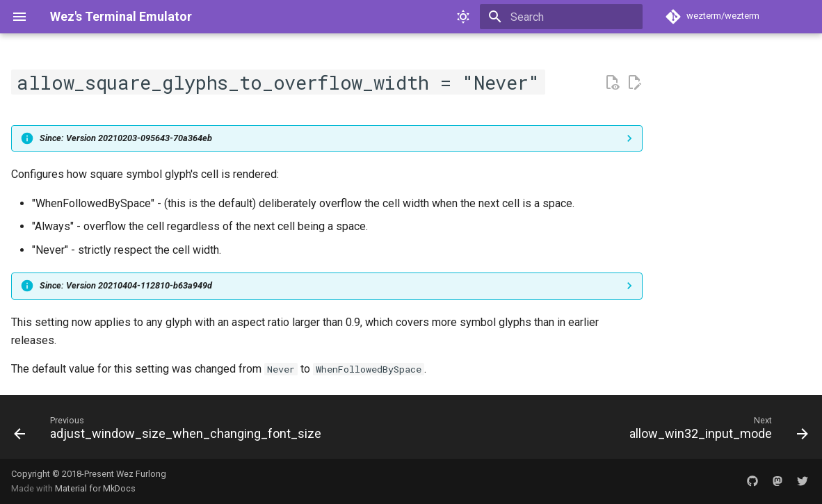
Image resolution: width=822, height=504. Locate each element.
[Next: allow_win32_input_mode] (716, 431)
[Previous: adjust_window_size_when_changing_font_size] (170, 431)
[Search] (561, 17)
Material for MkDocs (95, 488)
